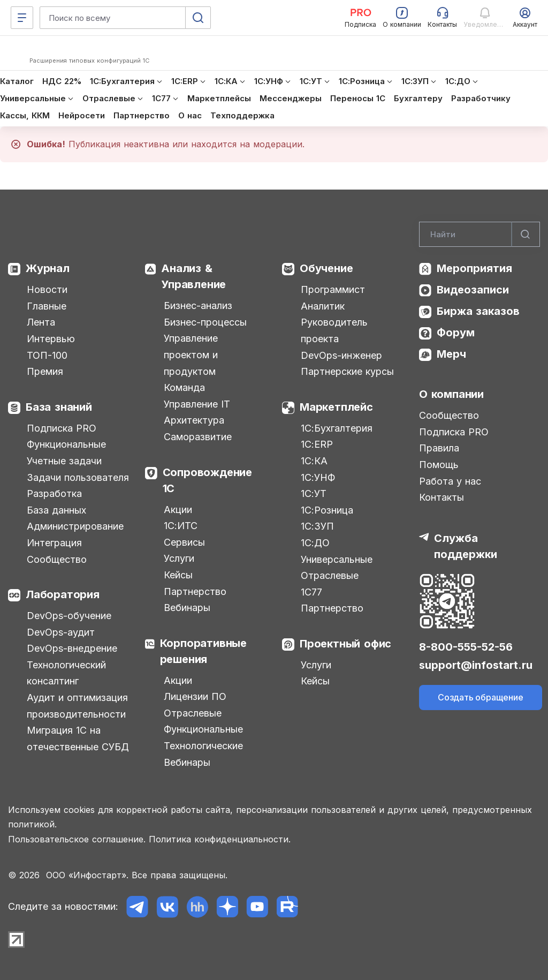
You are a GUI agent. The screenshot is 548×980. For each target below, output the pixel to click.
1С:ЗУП (317, 526)
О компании (451, 394)
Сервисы (184, 542)
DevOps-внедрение (72, 648)
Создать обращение (481, 697)
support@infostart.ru (476, 665)
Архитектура (194, 420)
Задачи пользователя (78, 477)
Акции (178, 510)
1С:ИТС (181, 526)
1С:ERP (317, 444)
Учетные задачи (64, 461)
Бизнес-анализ (198, 306)
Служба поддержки (466, 546)
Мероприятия (474, 268)
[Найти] (526, 235)
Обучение (326, 268)
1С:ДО (315, 543)
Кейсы (178, 575)
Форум (456, 333)
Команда (184, 387)
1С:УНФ (318, 477)
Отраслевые (193, 713)
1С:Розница (327, 510)
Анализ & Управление (193, 276)
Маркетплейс (336, 407)
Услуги (179, 558)
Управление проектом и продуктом (191, 355)
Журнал (48, 268)
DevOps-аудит (61, 632)
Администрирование (75, 526)
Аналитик (323, 306)
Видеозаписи (473, 290)
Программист (333, 289)
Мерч (451, 354)
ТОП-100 (47, 355)
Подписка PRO (62, 428)
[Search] (479, 235)
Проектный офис (345, 644)
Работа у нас (450, 481)
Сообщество (57, 559)
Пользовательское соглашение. (77, 839)
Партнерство (195, 591)
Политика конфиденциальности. (220, 839)
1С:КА (314, 461)
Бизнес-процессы (205, 322)
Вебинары (187, 608)
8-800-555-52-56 (466, 647)
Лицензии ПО (195, 696)
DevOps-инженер (341, 355)
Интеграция (54, 543)
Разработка (54, 493)
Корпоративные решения (203, 651)
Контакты (442, 497)
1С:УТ (314, 493)
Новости (47, 289)
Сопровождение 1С (207, 480)
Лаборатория (63, 594)
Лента (41, 322)
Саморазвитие (198, 437)
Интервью (51, 339)
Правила (439, 448)
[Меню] (22, 18)
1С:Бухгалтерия (337, 428)
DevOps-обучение (69, 616)
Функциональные (66, 444)
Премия (45, 371)
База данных (56, 510)
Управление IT (197, 404)
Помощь (439, 465)
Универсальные (337, 559)
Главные (47, 306)
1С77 (311, 592)
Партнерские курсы (347, 371)
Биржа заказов (478, 311)
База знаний (59, 407)
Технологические (203, 746)
